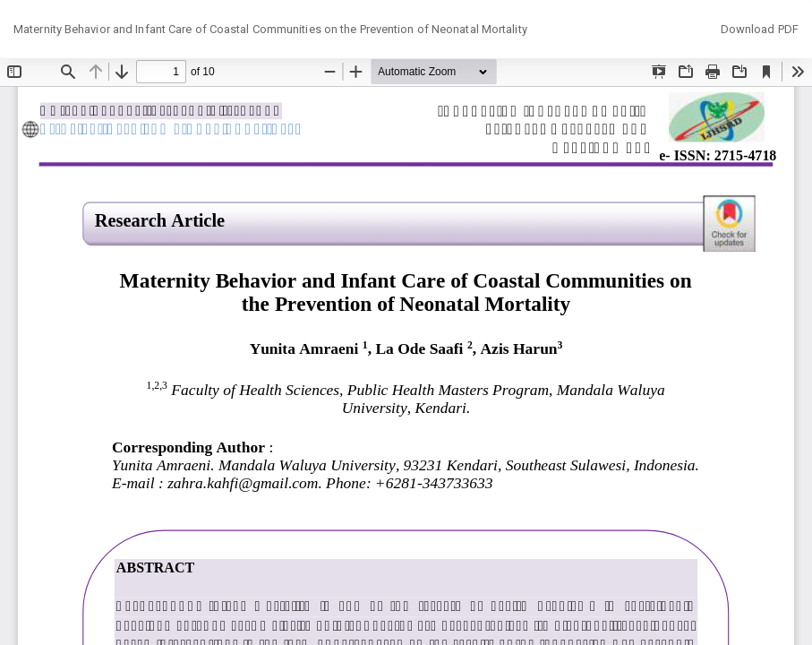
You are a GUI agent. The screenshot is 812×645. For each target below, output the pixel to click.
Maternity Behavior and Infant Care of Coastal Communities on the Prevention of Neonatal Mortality (270, 29)
